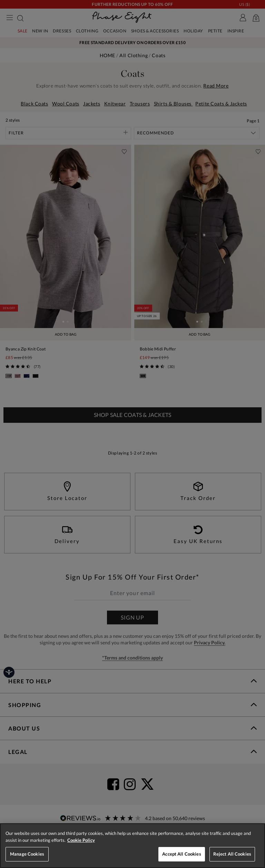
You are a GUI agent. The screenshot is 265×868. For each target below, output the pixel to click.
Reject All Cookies (232, 854)
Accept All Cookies (181, 854)
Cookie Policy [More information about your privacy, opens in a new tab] (81, 840)
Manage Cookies (27, 854)
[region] (132, 846)
